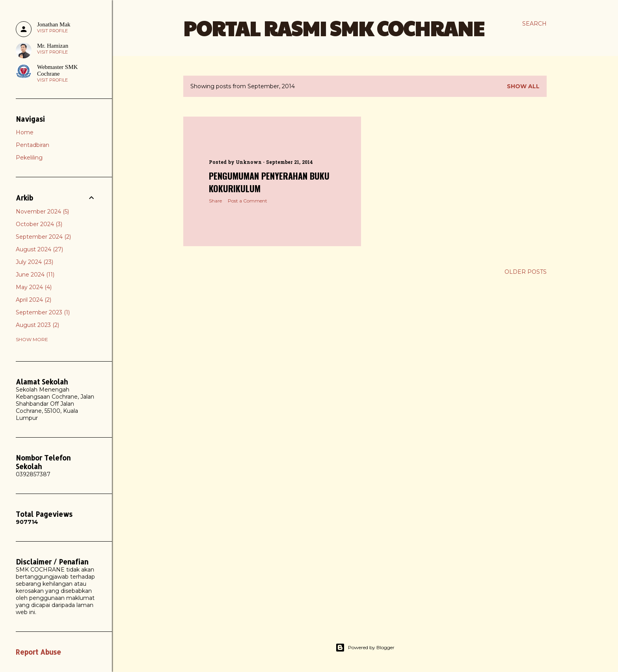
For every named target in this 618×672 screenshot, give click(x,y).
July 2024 (34, 262)
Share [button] (215, 201)
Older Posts (526, 272)
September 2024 (43, 237)
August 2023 (37, 325)
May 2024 (34, 287)
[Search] (534, 24)
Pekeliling (29, 158)
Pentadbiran (33, 145)
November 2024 (42, 212)
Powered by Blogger (365, 648)
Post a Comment (248, 201)
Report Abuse (38, 652)
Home (25, 132)
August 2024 (39, 249)
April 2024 (34, 300)
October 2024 (39, 224)
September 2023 (43, 312)
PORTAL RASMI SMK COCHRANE (334, 28)
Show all (523, 86)
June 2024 (35, 275)
